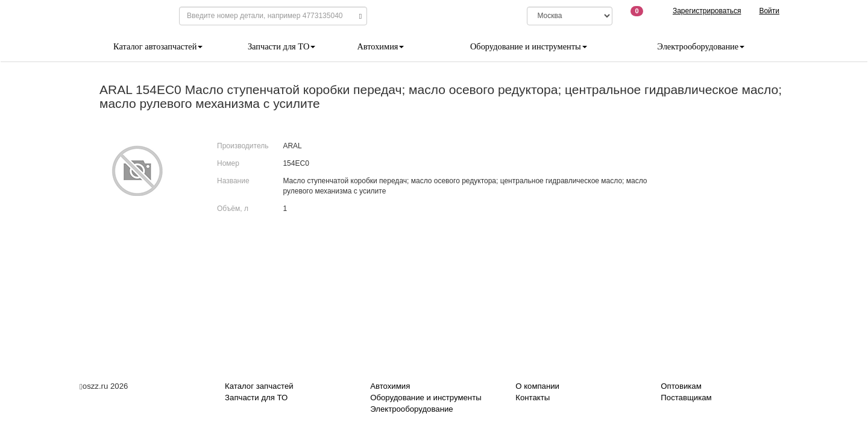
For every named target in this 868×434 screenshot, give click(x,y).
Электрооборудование (701, 46)
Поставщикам (686, 398)
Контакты (533, 398)
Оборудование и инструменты (529, 46)
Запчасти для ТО (281, 46)
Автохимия (380, 46)
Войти (769, 11)
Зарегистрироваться (707, 11)
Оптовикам (681, 386)
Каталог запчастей (259, 386)
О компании (537, 386)
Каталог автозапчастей (158, 46)
